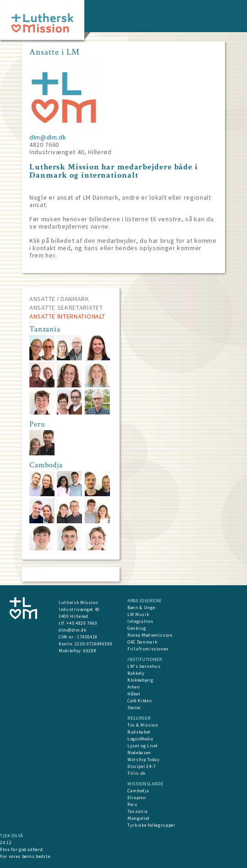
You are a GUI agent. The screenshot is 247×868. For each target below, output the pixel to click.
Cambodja (138, 791)
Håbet (134, 694)
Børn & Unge (141, 608)
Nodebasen (139, 753)
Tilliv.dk (137, 773)
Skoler (134, 708)
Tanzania (137, 811)
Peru (132, 804)
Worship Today (143, 759)
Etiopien (137, 798)
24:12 (6, 843)
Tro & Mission (143, 725)
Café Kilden (140, 701)
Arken (134, 687)
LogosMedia (140, 739)
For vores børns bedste (25, 856)
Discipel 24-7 (141, 766)
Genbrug (137, 628)
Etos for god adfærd (21, 849)
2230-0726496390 (94, 644)
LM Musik (138, 614)
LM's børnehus (144, 666)
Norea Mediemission (150, 635)
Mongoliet (139, 818)
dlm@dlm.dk (48, 137)
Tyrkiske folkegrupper (151, 825)
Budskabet (139, 732)
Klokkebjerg (140, 680)
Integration (140, 621)
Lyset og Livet (143, 746)
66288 (90, 651)
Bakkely (136, 673)
